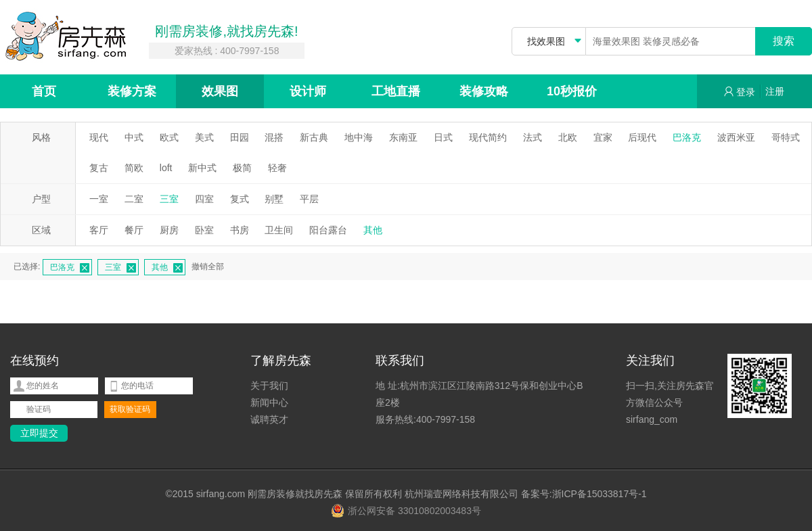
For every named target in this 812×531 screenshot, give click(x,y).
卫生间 (279, 230)
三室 (169, 199)
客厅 (99, 230)
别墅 (274, 199)
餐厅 (134, 230)
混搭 (274, 137)
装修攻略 (484, 91)
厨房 (169, 230)
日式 (443, 137)
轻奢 (277, 168)
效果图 (220, 91)
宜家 (603, 137)
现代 (99, 137)
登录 (740, 92)
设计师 (308, 91)
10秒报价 (572, 91)
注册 (775, 91)
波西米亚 (736, 137)
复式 (240, 199)
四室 (204, 199)
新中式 (202, 168)
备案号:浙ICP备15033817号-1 (584, 494)
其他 (373, 230)
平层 (309, 199)
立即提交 (39, 433)
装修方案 (132, 91)
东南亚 (403, 137)
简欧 (134, 168)
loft (166, 168)
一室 (99, 199)
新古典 (314, 137)
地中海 (359, 137)
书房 (240, 230)
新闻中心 (269, 402)
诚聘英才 (269, 419)
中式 (134, 137)
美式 (204, 137)
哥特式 (786, 137)
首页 (44, 91)
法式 (533, 137)
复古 (99, 168)
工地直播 (396, 91)
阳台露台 (328, 230)
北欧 (568, 137)
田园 (240, 137)
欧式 (169, 137)
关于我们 (269, 386)
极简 (242, 168)
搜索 (784, 41)
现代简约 (488, 137)
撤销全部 (208, 267)
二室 (134, 199)
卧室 (204, 230)
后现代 (642, 137)
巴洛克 (687, 137)
